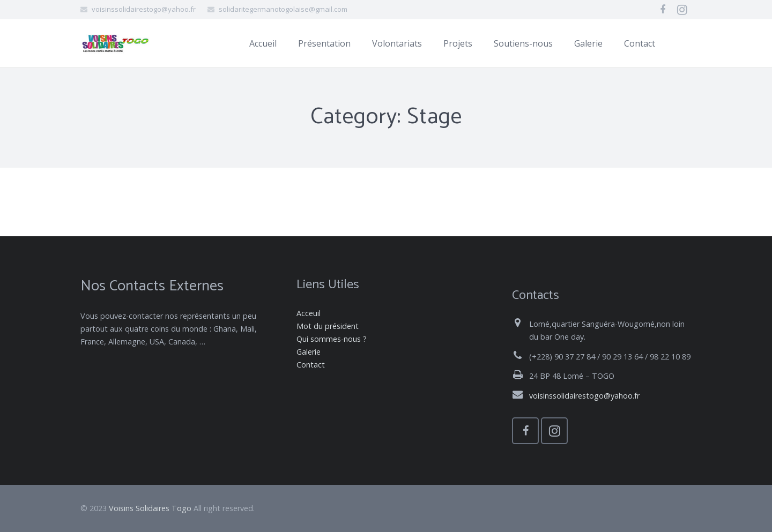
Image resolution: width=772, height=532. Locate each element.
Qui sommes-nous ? (332, 339)
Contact (311, 365)
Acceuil (309, 313)
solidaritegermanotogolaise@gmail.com (283, 9)
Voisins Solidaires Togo (150, 508)
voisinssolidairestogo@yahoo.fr (144, 9)
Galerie (309, 352)
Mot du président (328, 326)
